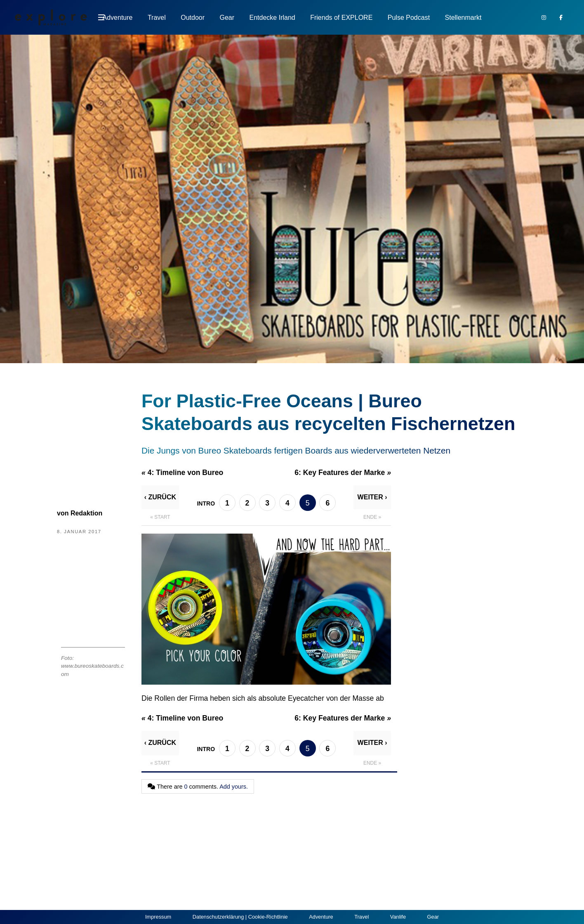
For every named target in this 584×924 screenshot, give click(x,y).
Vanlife (398, 917)
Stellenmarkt (463, 18)
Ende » (372, 517)
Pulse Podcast (409, 18)
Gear (227, 18)
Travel (157, 18)
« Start (160, 517)
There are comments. (198, 787)
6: (343, 473)
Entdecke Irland (272, 18)
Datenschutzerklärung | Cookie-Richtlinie (240, 917)
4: (182, 473)
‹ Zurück (160, 497)
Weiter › (372, 497)
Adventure (118, 18)
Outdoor (193, 18)
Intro (206, 503)
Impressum (158, 917)
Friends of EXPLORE (341, 18)
